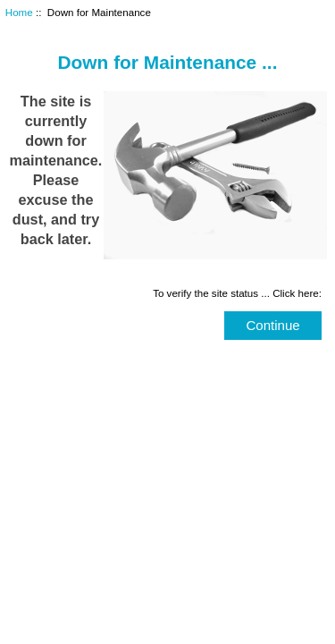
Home (19, 12)
